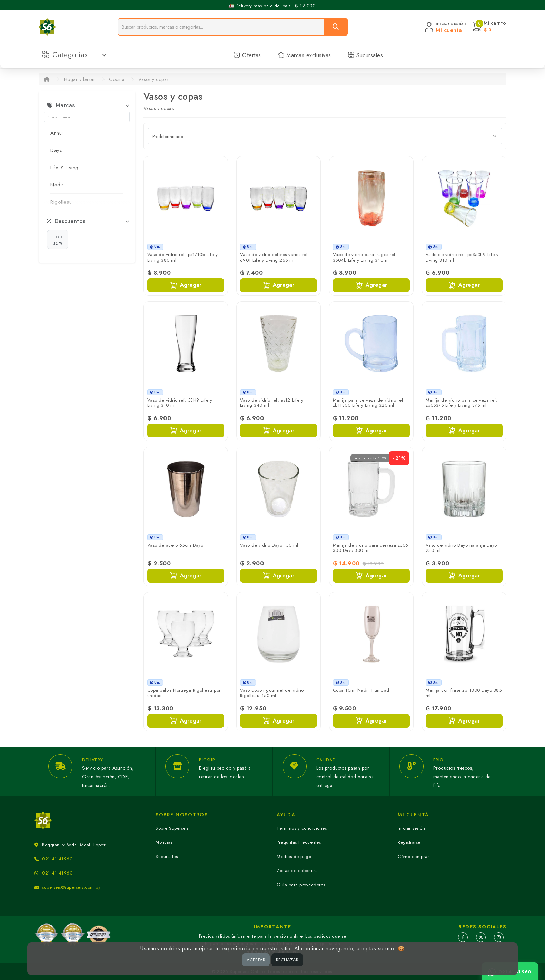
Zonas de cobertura (297, 871)
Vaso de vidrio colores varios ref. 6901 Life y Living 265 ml (275, 257)
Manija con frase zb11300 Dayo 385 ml (464, 693)
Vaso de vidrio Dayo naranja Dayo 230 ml (461, 548)
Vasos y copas (153, 79)
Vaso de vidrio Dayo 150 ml (269, 545)
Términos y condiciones (302, 828)
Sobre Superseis (172, 828)
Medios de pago (294, 856)
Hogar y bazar (80, 79)
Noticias (164, 842)
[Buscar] (336, 27)
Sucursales (365, 55)
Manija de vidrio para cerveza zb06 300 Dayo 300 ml (371, 548)
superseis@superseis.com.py (71, 887)
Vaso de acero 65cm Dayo (175, 545)
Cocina (117, 79)
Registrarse (409, 842)
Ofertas (247, 55)
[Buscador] (221, 27)
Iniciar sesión (411, 828)
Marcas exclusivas (304, 55)
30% (58, 240)
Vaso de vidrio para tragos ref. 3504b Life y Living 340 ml (365, 257)
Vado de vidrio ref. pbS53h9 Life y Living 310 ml (462, 257)
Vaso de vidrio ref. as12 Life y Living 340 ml (272, 403)
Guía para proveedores (301, 885)
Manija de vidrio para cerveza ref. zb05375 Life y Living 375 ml (462, 403)
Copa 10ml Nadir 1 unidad (361, 690)
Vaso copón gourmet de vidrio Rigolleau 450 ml (272, 693)
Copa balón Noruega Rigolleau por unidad (184, 693)
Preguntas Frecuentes (299, 842)
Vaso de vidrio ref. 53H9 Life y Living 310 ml (180, 403)
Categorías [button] (74, 55)
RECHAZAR (287, 960)
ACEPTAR (256, 960)
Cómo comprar (413, 856)
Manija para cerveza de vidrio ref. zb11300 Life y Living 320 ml (369, 403)
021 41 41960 (57, 859)
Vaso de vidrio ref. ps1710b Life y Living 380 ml (183, 257)
